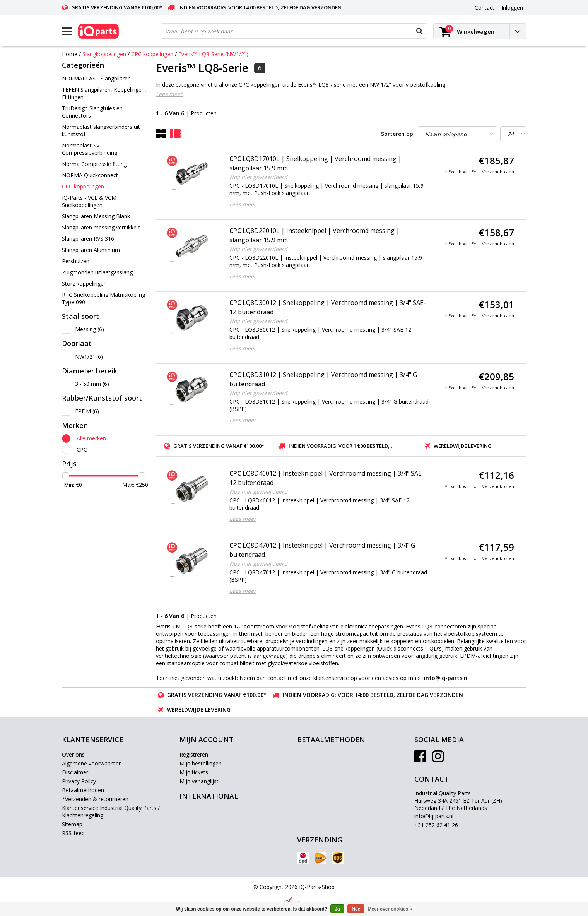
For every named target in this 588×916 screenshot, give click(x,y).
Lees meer (169, 94)
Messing (90, 329)
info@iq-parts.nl (434, 816)
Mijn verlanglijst (199, 781)
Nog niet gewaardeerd (258, 177)
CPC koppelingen (152, 54)
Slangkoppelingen (104, 54)
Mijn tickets (194, 772)
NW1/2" (89, 357)
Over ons (73, 754)
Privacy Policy (79, 781)
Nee (356, 909)
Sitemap (72, 824)
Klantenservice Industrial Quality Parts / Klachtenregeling (111, 812)
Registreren (194, 754)
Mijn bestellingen (201, 763)
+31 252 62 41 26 (436, 825)
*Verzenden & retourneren (95, 799)
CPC (82, 449)
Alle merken (91, 438)
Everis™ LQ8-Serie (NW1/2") (213, 54)
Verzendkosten (498, 172)
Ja (337, 909)
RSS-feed (73, 833)
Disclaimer (75, 772)
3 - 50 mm (92, 384)
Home (70, 54)
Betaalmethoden (83, 790)
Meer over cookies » (390, 909)
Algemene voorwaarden (92, 763)
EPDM (87, 411)
